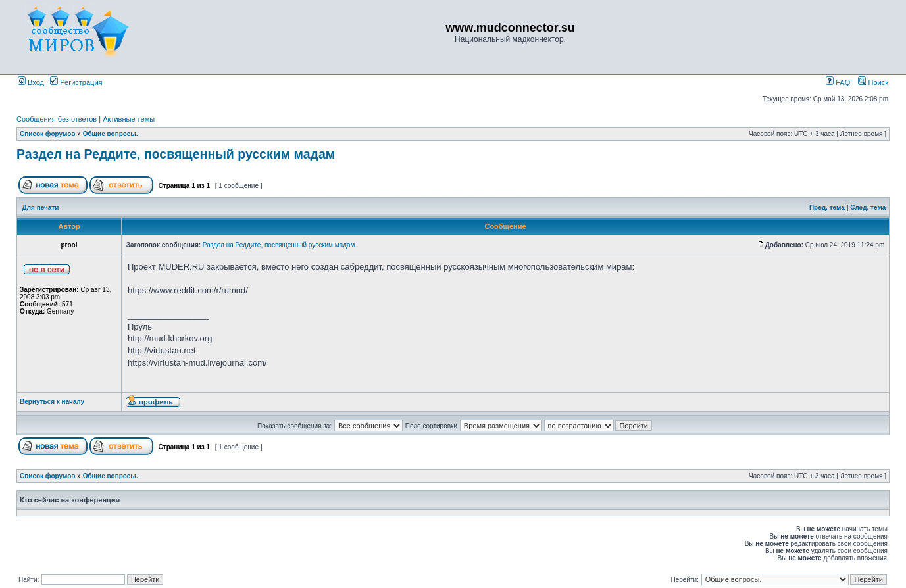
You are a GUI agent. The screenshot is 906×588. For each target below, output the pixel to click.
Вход (31, 82)
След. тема (868, 208)
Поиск (873, 82)
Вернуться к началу (52, 402)
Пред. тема (827, 208)
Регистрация (76, 82)
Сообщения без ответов (57, 119)
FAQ (838, 82)
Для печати (41, 208)
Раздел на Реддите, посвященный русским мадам (176, 154)
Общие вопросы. (111, 134)
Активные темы (129, 119)
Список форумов (48, 134)
